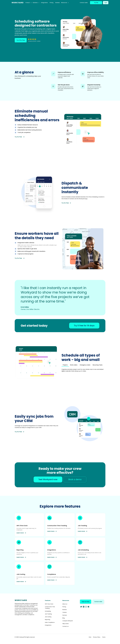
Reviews (58, 3)
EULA (90, 637)
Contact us (65, 626)
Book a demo (75, 479)
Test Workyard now (48, 479)
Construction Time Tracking (50, 608)
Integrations (44, 3)
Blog (64, 618)
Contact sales (84, 3)
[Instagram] (86, 607)
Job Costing (48, 617)
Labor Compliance (50, 622)
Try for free (20, 137)
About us (65, 604)
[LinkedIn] (84, 607)
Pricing (52, 3)
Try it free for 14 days (84, 326)
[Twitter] (81, 607)
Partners (65, 615)
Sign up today (86, 602)
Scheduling (48, 611)
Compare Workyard (68, 621)
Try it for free (21, 40)
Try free (96, 3)
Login (106, 3)
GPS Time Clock (49, 604)
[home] (17, 3)
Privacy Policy (97, 637)
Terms (104, 637)
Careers (65, 612)
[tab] (37, 125)
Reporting (47, 620)
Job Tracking (48, 614)
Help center (66, 624)
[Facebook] (88, 607)
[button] (29, 3)
